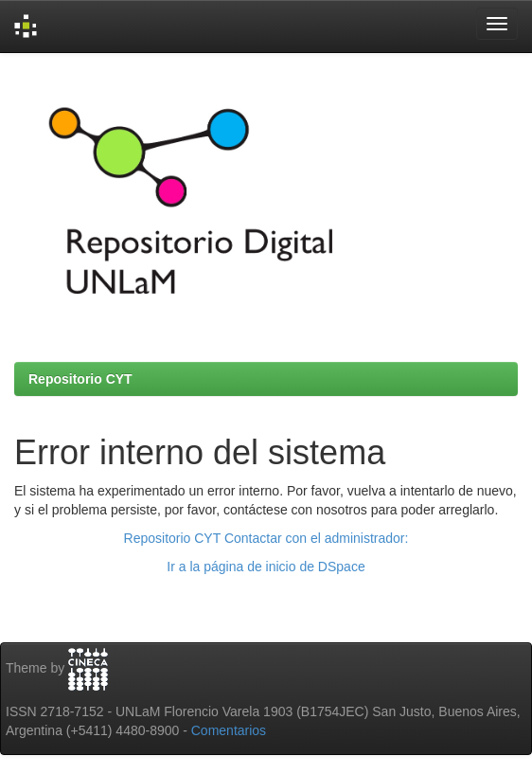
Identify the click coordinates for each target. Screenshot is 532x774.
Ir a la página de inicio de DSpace (266, 567)
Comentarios (229, 730)
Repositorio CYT (80, 379)
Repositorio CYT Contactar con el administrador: (266, 538)
